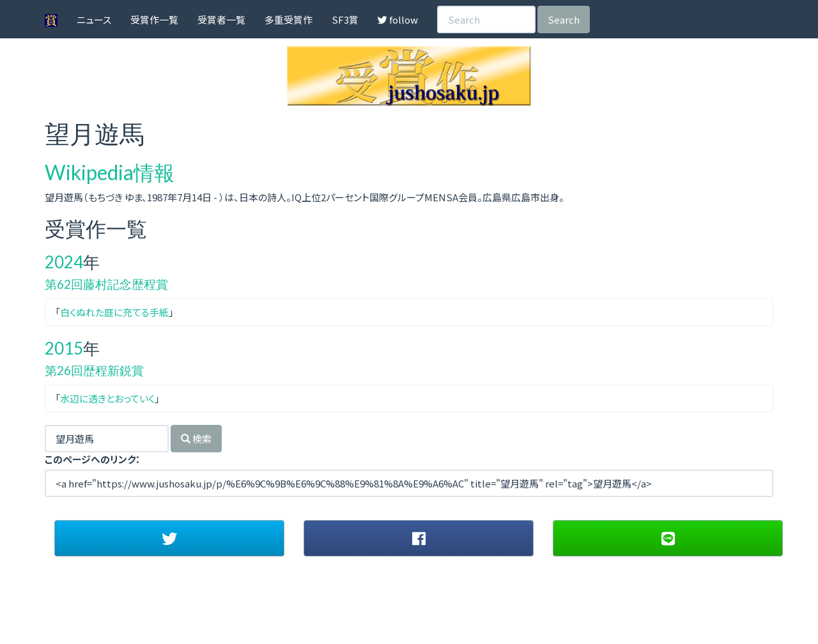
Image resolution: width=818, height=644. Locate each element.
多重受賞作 (289, 19)
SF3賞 (345, 19)
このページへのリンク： (93, 459)
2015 (64, 348)
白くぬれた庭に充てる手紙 (114, 312)
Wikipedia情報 (110, 172)
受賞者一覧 (221, 19)
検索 (196, 439)
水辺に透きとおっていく (107, 398)
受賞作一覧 (154, 19)
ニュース (94, 19)
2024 (64, 262)
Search (564, 19)
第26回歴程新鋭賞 (94, 370)
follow (398, 19)
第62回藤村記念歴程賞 (106, 284)
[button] (169, 538)
